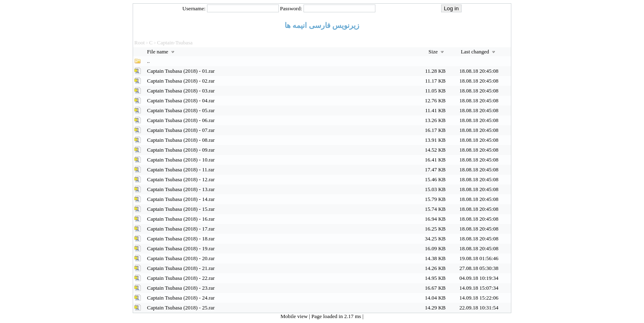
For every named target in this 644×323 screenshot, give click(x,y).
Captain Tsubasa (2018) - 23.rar (181, 288)
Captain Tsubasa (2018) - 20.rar (181, 258)
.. (148, 61)
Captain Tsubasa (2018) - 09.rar (181, 150)
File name (162, 52)
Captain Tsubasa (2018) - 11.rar (181, 170)
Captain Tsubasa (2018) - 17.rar (181, 229)
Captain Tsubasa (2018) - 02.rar (181, 81)
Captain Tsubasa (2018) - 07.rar (181, 130)
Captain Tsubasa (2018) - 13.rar (181, 189)
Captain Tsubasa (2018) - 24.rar (181, 298)
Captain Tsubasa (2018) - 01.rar (181, 71)
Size (437, 52)
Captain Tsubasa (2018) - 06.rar (181, 120)
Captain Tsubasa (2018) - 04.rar (181, 100)
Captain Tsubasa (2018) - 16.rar (181, 219)
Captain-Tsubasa (175, 43)
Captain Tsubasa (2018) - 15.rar (181, 209)
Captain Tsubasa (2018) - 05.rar (181, 110)
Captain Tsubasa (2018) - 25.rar (181, 308)
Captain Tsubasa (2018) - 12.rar (181, 179)
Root (139, 43)
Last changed (479, 52)
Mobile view (295, 316)
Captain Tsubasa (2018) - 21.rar (181, 268)
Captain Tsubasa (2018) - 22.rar (181, 278)
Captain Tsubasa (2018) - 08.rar (181, 140)
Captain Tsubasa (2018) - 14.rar (181, 199)
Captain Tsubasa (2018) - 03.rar (181, 91)
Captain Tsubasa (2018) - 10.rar (181, 160)
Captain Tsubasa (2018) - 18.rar (181, 239)
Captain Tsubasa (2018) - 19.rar (181, 248)
